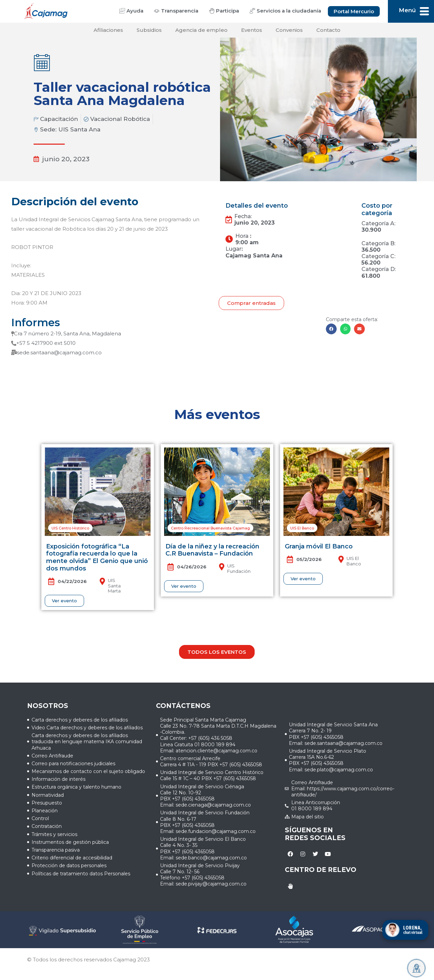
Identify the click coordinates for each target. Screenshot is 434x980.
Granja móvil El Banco (319, 546)
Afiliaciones (108, 30)
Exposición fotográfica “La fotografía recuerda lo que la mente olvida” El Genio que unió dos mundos (97, 557)
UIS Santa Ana (79, 129)
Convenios (289, 30)
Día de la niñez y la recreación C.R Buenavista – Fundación (212, 550)
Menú (407, 10)
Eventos (252, 30)
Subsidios (149, 30)
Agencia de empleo (201, 30)
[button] (331, 329)
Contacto (328, 30)
